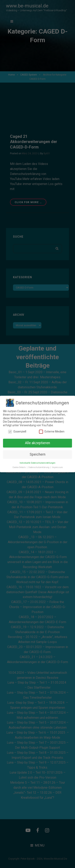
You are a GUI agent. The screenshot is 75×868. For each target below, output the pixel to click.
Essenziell (17, 432)
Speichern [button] (37, 454)
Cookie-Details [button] (19, 467)
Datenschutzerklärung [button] (39, 467)
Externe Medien (52, 432)
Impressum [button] (57, 467)
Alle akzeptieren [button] (37, 443)
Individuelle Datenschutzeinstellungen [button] (37, 463)
